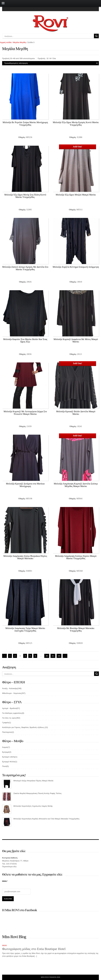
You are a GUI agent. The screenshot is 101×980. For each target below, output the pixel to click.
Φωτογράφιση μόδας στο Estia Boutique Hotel (34, 949)
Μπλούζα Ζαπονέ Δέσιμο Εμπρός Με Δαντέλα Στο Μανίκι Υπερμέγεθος (25, 268)
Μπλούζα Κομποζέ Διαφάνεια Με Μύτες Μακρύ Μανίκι (76, 341)
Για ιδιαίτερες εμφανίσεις (12, 713)
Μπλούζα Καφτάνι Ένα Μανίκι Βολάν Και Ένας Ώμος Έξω (25, 341)
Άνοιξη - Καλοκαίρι (10, 688)
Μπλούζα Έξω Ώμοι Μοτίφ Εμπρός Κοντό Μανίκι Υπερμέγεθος (76, 124)
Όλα (54, 58)
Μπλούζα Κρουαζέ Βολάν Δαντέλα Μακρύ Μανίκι (76, 413)
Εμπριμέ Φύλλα (8, 762)
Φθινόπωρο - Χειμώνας (12, 693)
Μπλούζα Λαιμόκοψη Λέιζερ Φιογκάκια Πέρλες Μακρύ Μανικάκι (25, 557)
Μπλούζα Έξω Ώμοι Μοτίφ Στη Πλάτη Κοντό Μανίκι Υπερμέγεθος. (25, 196)
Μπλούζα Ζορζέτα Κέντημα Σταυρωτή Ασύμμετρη (76, 267)
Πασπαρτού (7, 732)
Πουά (4, 766)
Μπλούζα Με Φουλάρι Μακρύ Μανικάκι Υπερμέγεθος (76, 629)
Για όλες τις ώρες (9, 718)
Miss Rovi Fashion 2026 (50, 977)
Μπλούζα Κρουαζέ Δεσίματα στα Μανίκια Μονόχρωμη (25, 485)
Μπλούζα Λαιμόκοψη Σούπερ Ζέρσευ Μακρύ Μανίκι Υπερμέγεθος (76, 557)
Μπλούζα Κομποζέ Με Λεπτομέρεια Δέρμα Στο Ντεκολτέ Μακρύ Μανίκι (25, 413)
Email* (5, 881)
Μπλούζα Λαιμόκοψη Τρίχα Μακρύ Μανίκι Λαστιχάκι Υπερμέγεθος (25, 629)
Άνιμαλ (5, 747)
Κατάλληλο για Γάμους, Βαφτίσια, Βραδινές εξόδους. (23, 727)
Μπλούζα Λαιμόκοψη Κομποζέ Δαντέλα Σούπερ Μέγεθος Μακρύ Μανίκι (76, 485)
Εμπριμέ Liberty (9, 757)
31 (53, 656)
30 (47, 656)
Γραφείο (5, 723)
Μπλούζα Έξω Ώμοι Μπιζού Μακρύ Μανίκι (76, 195)
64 (50, 58)
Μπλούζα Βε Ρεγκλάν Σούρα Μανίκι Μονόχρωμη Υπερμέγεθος (25, 124)
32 (48, 58)
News (4, 945)
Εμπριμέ (6, 752)
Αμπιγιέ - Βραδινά (9, 708)
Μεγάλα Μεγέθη (19, 42)
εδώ (15, 867)
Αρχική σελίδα (6, 42)
